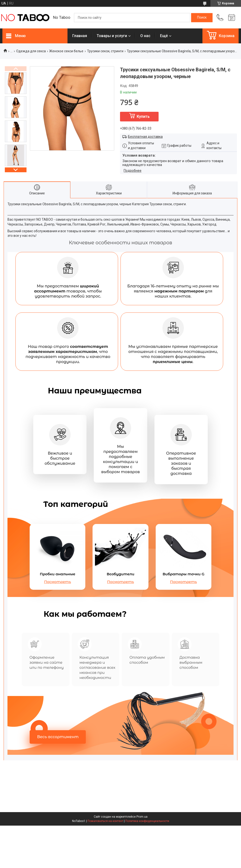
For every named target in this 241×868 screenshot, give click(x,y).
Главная (80, 36)
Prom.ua (142, 819)
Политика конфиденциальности (147, 823)
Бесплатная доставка (145, 137)
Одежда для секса (31, 51)
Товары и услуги (112, 36)
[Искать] (202, 18)
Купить (143, 116)
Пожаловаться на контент (105, 823)
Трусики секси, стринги (105, 51)
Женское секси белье (66, 51)
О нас (145, 36)
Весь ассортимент (58, 739)
